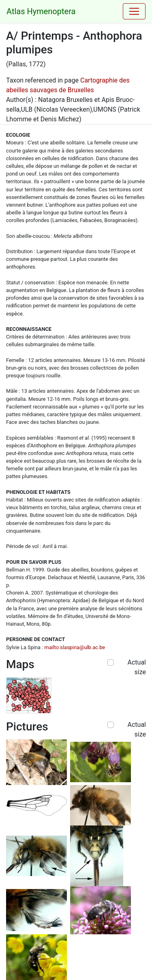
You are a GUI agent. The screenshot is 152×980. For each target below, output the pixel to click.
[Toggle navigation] (134, 11)
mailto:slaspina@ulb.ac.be (75, 647)
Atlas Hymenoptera (41, 11)
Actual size (137, 667)
